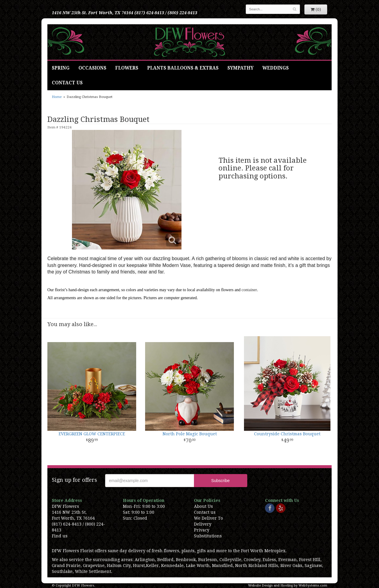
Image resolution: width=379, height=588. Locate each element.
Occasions (92, 68)
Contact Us (67, 83)
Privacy (202, 530)
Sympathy (240, 68)
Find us (60, 536)
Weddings (276, 68)
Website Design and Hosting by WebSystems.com (288, 585)
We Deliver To (208, 518)
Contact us (205, 512)
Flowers (127, 68)
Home (57, 97)
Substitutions (208, 536)
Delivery (203, 524)
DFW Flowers (189, 42)
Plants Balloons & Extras (183, 68)
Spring (61, 68)
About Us (203, 506)
